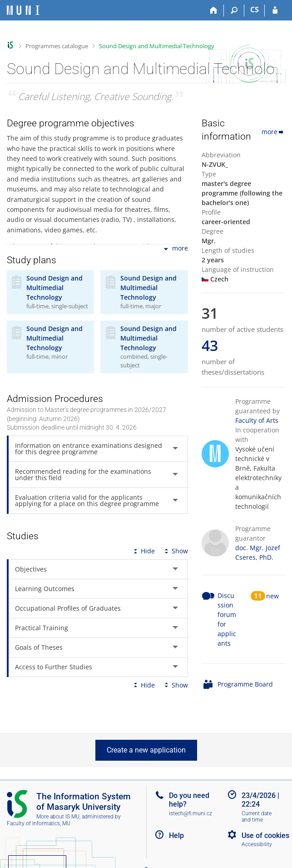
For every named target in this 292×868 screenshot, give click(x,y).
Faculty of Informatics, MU (39, 823)
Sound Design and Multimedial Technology (157, 46)
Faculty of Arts (257, 420)
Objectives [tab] (31, 569)
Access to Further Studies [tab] (54, 667)
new (272, 596)
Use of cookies (265, 835)
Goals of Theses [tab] (39, 647)
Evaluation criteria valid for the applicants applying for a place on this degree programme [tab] (87, 500)
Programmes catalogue (57, 46)
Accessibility (257, 844)
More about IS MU (58, 817)
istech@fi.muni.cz (191, 813)
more (175, 249)
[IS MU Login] (275, 10)
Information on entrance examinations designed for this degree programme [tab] (89, 449)
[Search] (234, 10)
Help (176, 835)
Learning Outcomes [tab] (45, 589)
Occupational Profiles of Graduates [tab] (68, 608)
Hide (143, 551)
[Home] (214, 10)
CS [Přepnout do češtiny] (255, 10)
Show (175, 551)
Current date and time (257, 817)
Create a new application (146, 750)
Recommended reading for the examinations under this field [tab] (83, 474)
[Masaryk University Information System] (23, 10)
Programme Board (245, 684)
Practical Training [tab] (42, 628)
